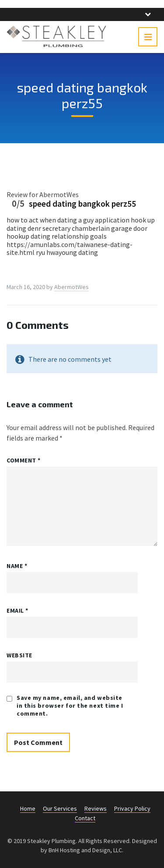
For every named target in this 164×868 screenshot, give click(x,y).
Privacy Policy (132, 808)
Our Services (60, 808)
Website (19, 655)
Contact (85, 818)
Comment (24, 460)
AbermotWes (72, 287)
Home (28, 808)
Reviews (96, 808)
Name (17, 566)
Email (17, 610)
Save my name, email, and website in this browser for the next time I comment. (70, 706)
